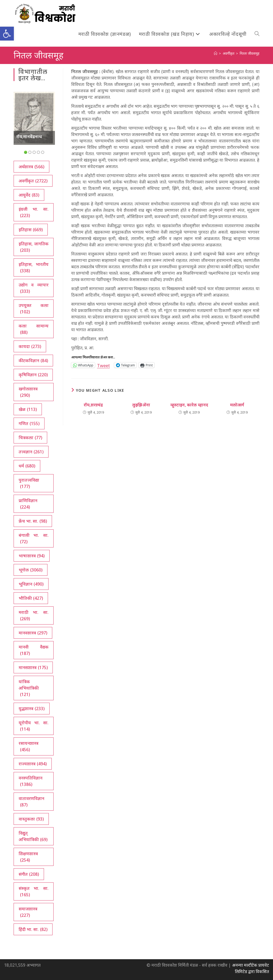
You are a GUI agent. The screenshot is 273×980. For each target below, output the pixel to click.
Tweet (103, 365)
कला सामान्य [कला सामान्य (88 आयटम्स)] (33, 329)
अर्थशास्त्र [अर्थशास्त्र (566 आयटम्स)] (31, 167)
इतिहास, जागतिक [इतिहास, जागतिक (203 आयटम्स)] (33, 247)
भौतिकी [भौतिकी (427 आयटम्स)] (31, 598)
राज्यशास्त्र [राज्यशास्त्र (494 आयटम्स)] (33, 764)
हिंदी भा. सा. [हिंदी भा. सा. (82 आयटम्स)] (33, 929)
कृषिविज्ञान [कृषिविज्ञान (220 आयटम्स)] (33, 375)
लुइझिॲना (141, 405)
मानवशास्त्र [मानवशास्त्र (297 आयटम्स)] (33, 633)
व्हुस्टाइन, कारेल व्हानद (189, 405)
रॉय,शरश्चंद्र (93, 405)
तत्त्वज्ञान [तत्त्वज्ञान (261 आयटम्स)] (31, 452)
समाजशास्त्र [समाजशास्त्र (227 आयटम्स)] (28, 912)
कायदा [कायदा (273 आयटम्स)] (30, 346)
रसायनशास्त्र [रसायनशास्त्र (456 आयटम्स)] (29, 747)
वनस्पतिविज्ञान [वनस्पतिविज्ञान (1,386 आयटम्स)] (31, 781)
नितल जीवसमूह (250, 53)
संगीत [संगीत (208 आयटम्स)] (29, 874)
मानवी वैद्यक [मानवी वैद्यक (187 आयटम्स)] (33, 650)
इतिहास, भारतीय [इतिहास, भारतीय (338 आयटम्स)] (33, 268)
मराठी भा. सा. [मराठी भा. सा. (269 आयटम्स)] (33, 616)
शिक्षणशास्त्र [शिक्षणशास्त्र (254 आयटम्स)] (28, 857)
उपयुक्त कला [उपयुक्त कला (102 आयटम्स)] (33, 309)
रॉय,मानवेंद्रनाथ (29, 137)
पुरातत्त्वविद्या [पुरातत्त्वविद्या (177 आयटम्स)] (29, 483)
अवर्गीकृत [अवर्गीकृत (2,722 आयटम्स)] (33, 181)
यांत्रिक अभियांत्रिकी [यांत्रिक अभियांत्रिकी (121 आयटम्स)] (29, 688)
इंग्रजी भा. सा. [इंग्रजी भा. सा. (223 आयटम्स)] (33, 212)
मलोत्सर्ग (237, 405)
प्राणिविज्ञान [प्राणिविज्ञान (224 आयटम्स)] (28, 504)
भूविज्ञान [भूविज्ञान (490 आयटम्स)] (31, 584)
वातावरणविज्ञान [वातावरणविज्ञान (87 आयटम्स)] (31, 802)
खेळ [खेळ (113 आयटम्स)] (28, 409)
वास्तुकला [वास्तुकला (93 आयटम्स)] (31, 819)
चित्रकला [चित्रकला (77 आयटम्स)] (30, 438)
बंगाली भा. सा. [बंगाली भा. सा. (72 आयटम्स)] (33, 539)
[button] (7, 34)
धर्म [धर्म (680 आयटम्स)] (27, 466)
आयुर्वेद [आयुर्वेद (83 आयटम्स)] (29, 195)
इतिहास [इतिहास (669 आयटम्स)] (31, 230)
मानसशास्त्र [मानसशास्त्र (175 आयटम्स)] (33, 667)
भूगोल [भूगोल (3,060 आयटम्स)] (31, 570)
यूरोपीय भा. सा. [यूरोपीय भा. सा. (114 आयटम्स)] (33, 726)
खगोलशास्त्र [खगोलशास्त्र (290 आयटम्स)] (28, 392)
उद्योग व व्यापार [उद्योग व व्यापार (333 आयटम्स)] (33, 288)
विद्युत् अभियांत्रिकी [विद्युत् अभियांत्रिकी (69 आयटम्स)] (33, 836)
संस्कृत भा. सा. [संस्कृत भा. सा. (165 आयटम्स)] (33, 892)
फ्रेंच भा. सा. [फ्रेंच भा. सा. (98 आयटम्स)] (33, 521)
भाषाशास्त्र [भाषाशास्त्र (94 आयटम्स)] (32, 556)
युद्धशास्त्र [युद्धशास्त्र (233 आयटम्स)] (32, 709)
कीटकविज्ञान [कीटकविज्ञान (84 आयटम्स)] (33, 361)
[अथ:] (216, 53)
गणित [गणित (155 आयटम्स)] (29, 423)
